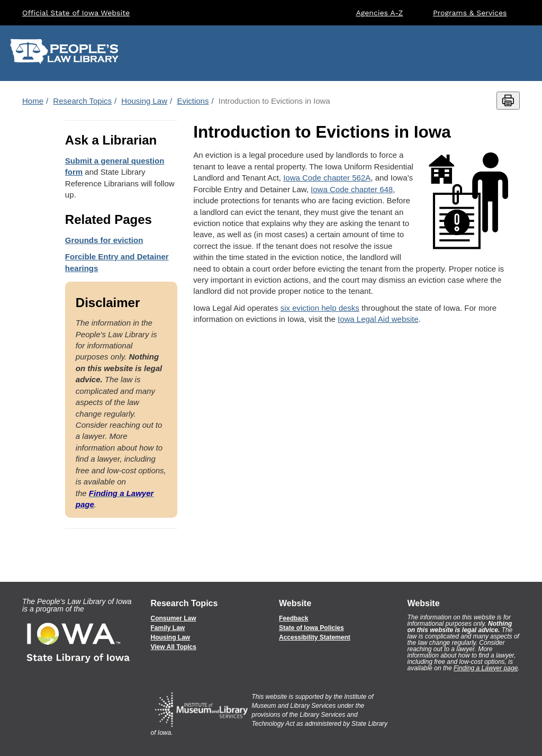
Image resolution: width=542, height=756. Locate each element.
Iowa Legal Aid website (378, 319)
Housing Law (144, 101)
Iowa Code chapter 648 (352, 189)
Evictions (193, 101)
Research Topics (82, 101)
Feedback (293, 618)
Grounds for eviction (104, 240)
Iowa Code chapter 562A (327, 178)
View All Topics (174, 647)
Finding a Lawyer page (486, 668)
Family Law (168, 628)
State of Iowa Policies (311, 628)
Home (33, 101)
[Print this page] (508, 101)
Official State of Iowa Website (76, 13)
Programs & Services (470, 13)
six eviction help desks (320, 308)
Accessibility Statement (315, 637)
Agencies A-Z (380, 13)
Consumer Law (174, 618)
